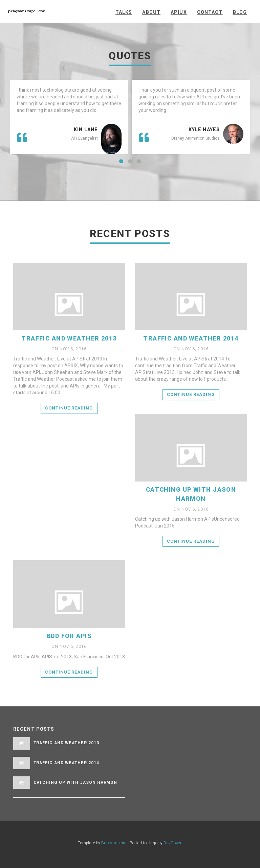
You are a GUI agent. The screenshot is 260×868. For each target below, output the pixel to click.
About (151, 12)
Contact (210, 12)
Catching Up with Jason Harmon (75, 782)
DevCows (172, 843)
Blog (240, 12)
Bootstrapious (114, 843)
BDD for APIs (69, 636)
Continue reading (69, 408)
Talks (124, 12)
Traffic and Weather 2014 (191, 338)
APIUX (179, 12)
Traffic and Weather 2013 (69, 338)
